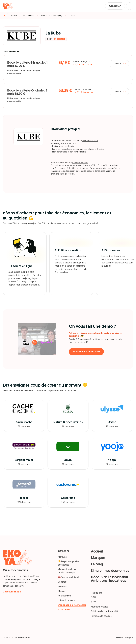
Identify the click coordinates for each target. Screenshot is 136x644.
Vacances (63, 582)
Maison (61, 591)
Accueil (14, 16)
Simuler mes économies (110, 571)
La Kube (72, 16)
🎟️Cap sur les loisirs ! (68, 578)
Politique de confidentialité (105, 612)
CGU (93, 598)
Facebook (119, 638)
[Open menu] (130, 6)
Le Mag (97, 565)
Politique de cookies (101, 616)
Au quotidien (29, 16)
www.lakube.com (90, 141)
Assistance (64, 610)
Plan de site (97, 593)
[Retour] (5, 16)
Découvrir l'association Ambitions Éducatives (110, 579)
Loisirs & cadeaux (67, 601)
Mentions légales (100, 607)
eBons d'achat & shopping (51, 16)
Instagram (129, 638)
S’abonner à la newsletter (72, 605)
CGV (93, 602)
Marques (62, 557)
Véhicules (63, 587)
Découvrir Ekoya (12, 592)
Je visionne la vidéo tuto (87, 352)
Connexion (115, 6)
